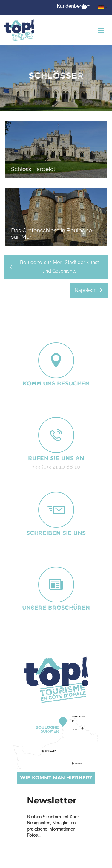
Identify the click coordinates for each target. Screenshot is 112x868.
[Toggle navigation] (102, 30)
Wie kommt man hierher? (56, 778)
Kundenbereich (73, 6)
